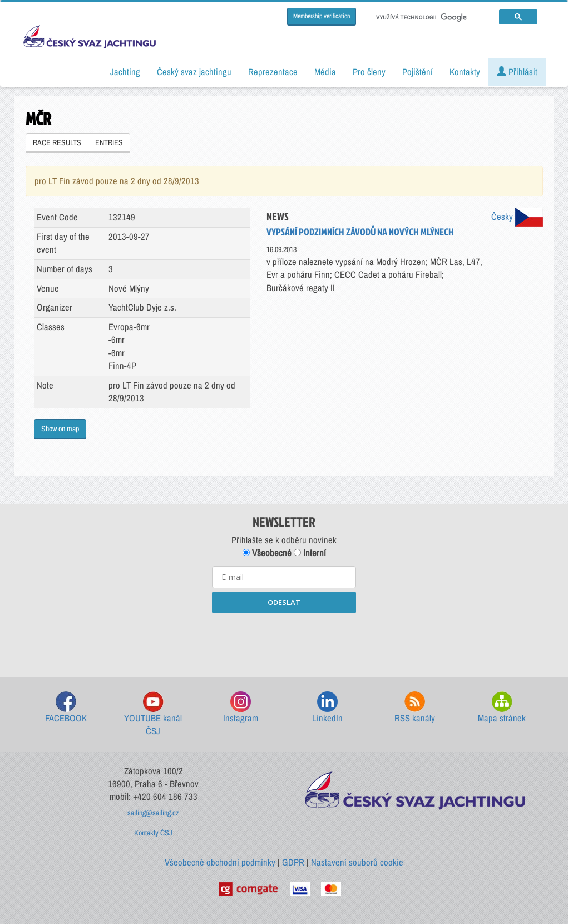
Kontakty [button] (465, 72)
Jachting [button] (125, 72)
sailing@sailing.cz (153, 813)
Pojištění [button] (418, 72)
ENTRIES (109, 142)
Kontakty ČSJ (153, 833)
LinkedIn (327, 708)
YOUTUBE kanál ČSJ (153, 714)
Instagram (241, 708)
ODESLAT (284, 602)
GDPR (293, 862)
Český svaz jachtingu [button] (194, 72)
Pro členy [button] (369, 72)
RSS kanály (415, 708)
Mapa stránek (502, 708)
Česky (517, 217)
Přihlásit (517, 72)
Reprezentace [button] (273, 72)
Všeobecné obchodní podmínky (220, 862)
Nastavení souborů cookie (357, 862)
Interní (310, 553)
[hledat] (430, 17)
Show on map (60, 429)
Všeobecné (267, 553)
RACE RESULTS (57, 142)
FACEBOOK (66, 708)
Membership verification (322, 16)
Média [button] (325, 72)
